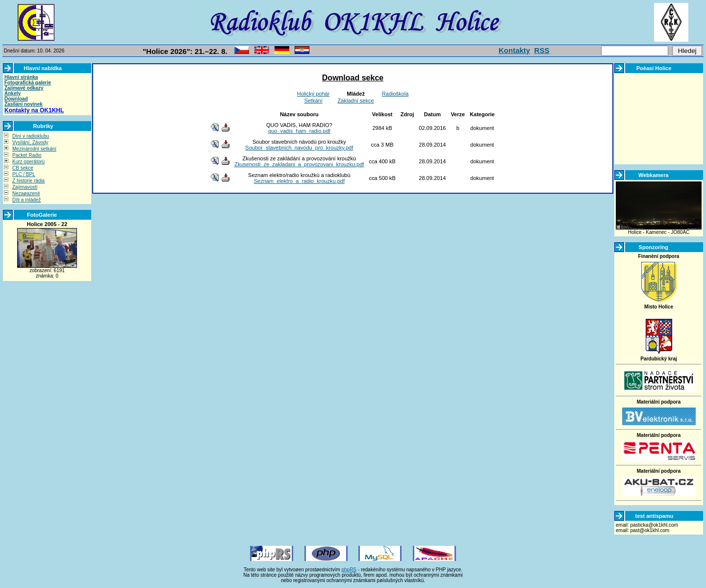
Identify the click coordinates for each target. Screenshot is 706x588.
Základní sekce (356, 101)
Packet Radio (27, 155)
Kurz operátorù (28, 162)
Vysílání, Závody (30, 142)
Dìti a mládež (26, 200)
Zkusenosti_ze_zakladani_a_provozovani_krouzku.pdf (299, 164)
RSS (542, 50)
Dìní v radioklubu (31, 136)
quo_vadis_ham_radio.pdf (299, 131)
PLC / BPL (24, 174)
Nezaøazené (26, 193)
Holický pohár (314, 94)
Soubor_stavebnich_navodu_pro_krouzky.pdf (299, 148)
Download (16, 99)
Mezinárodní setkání (34, 149)
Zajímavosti (25, 187)
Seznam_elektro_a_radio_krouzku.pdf (299, 181)
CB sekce (23, 168)
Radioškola (395, 94)
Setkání (313, 101)
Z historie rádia (28, 181)
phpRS (349, 570)
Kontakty (514, 50)
